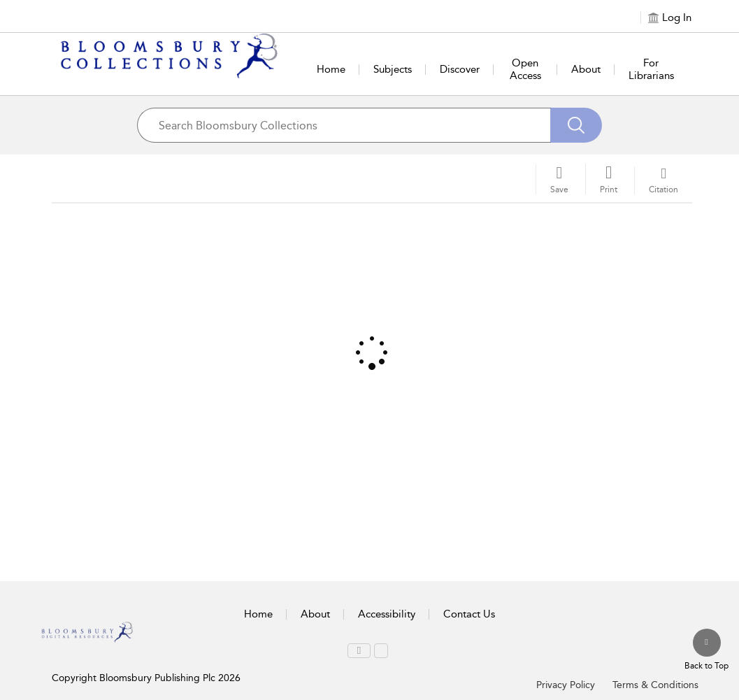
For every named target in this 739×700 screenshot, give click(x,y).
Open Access (525, 69)
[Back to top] (706, 650)
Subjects (393, 69)
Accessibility (387, 614)
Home (331, 69)
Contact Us (469, 614)
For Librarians (651, 69)
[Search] (576, 125)
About (586, 69)
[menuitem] (359, 651)
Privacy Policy (566, 685)
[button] (609, 179)
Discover (460, 69)
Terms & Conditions (655, 685)
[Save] (559, 179)
